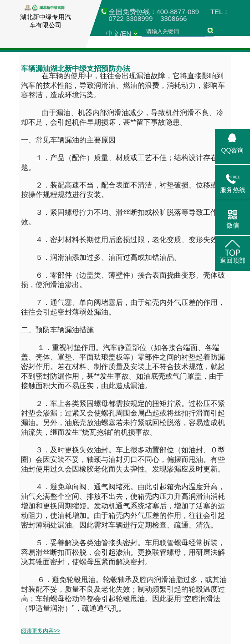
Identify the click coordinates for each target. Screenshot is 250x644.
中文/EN (119, 33)
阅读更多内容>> (41, 631)
